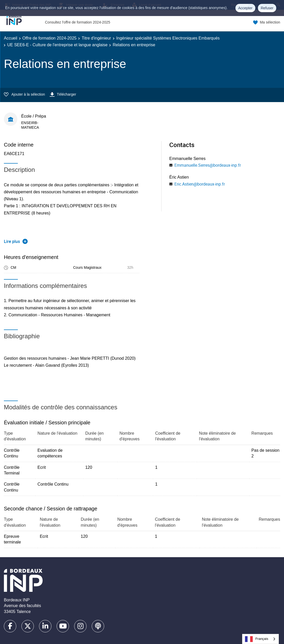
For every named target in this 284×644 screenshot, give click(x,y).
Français (257, 639)
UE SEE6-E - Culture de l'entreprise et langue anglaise (57, 45)
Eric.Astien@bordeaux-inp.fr (200, 184)
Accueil (11, 38)
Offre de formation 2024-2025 (50, 38)
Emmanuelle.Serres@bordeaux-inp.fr (208, 165)
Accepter (245, 8)
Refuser (267, 8)
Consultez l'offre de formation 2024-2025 (78, 22)
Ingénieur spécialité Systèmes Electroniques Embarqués (168, 38)
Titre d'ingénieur (96, 38)
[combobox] (260, 639)
